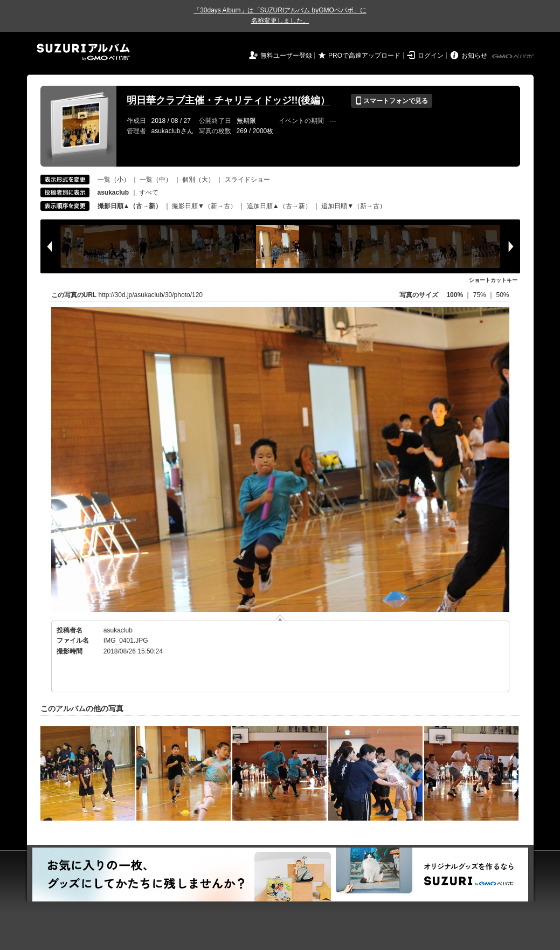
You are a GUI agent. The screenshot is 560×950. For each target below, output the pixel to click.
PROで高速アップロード (364, 56)
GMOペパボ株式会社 (514, 57)
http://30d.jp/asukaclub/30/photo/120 (151, 295)
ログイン (431, 56)
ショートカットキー (493, 280)
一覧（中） (156, 180)
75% (481, 295)
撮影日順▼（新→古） (204, 206)
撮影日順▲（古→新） (130, 206)
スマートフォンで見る (392, 101)
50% (502, 295)
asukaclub (118, 630)
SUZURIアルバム (83, 52)
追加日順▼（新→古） (354, 206)
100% (455, 295)
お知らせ (474, 56)
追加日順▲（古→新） (279, 206)
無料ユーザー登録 (286, 56)
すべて (149, 192)
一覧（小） (114, 180)
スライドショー (247, 180)
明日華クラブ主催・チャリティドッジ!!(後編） (229, 100)
